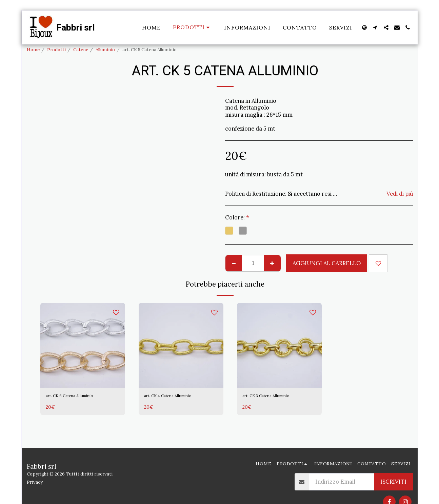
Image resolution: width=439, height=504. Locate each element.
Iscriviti (393, 482)
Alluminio (105, 50)
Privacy (35, 482)
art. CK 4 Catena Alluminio (179, 397)
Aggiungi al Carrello (327, 263)
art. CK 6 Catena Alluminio (81, 397)
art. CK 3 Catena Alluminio (277, 397)
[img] (83, 345)
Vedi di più (400, 194)
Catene (81, 50)
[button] (375, 27)
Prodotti (56, 50)
